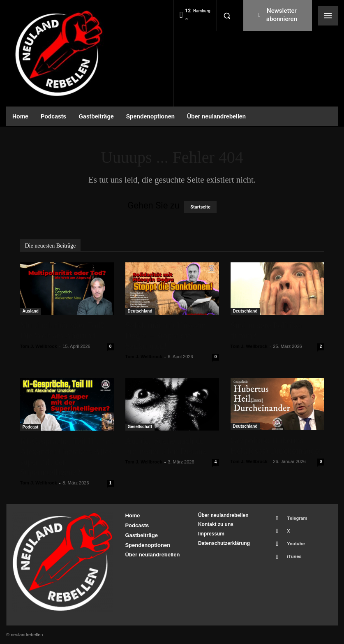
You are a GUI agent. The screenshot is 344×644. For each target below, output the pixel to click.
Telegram (294, 517)
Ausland (31, 311)
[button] (227, 16)
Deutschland (140, 311)
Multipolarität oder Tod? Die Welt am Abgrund (62, 330)
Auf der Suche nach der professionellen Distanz (166, 446)
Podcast (31, 427)
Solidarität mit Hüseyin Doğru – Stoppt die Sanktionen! (166, 336)
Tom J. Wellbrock (39, 346)
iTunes (291, 550)
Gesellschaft (140, 427)
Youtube (292, 539)
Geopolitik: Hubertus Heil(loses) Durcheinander (276, 446)
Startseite (200, 207)
